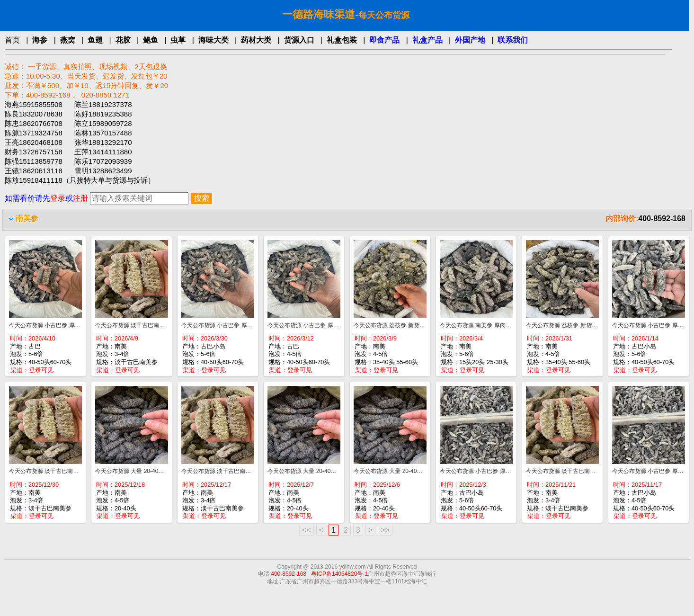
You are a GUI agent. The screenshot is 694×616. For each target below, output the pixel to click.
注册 (80, 198)
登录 (58, 198)
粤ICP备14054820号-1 (339, 574)
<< (307, 530)
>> (385, 530)
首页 (12, 40)
